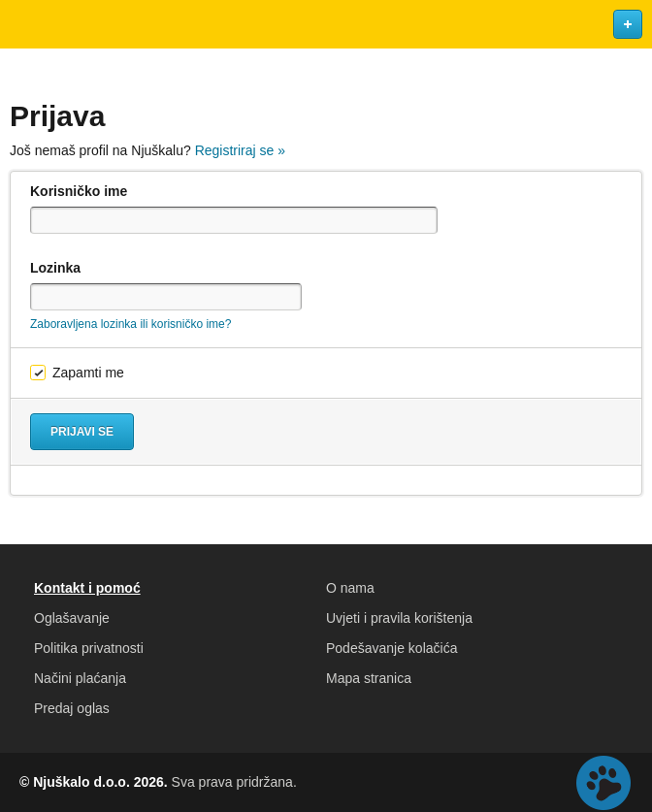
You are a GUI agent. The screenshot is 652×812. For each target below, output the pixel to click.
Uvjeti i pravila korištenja (399, 618)
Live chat (603, 783)
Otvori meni (23, 24)
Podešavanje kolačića (391, 648)
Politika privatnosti (89, 648)
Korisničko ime (79, 191)
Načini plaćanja (80, 678)
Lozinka (55, 268)
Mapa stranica (369, 678)
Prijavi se (82, 432)
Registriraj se (240, 150)
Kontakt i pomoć (87, 588)
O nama (350, 588)
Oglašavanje (72, 618)
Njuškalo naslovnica (326, 24)
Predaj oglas (72, 708)
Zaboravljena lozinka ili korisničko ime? (130, 324)
